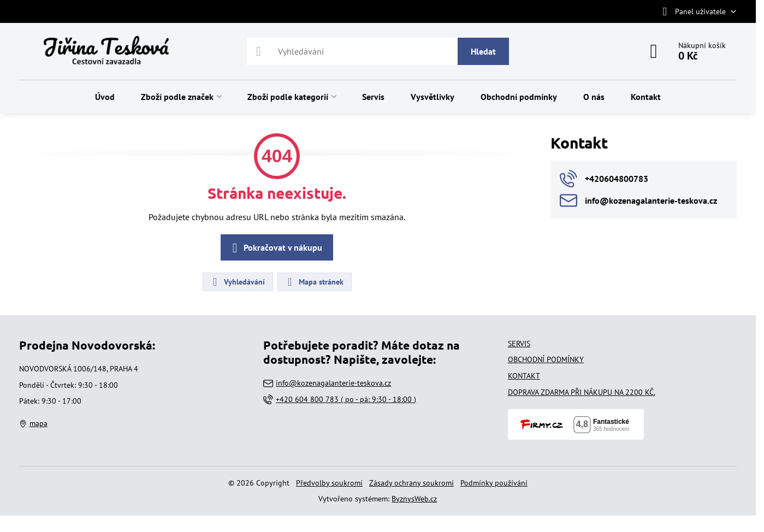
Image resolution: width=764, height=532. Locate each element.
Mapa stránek (314, 282)
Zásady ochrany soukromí (411, 483)
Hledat (483, 51)
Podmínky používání (494, 483)
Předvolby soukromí (329, 483)
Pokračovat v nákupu (275, 248)
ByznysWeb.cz (414, 499)
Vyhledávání (237, 282)
